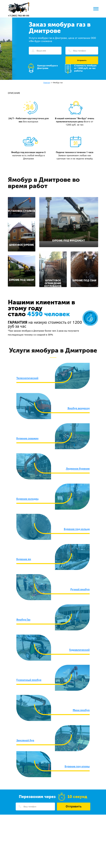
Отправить (82, 60)
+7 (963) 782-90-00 (19, 16)
